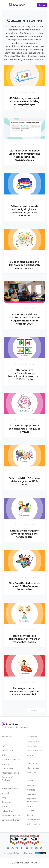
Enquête (6, 764)
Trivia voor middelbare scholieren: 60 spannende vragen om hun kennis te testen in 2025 (24, 319)
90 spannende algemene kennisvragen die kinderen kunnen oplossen (24, 265)
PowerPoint (32, 746)
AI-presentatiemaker (11, 759)
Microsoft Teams (35, 750)
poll (4, 746)
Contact (31, 790)
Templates (7, 802)
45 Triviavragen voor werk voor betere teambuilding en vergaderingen (24, 101)
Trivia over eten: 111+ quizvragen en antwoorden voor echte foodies (24, 639)
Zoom (30, 755)
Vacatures (32, 794)
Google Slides (33, 742)
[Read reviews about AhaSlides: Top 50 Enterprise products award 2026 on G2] (34, 840)
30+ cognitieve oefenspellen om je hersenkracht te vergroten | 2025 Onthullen (24, 375)
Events (5, 806)
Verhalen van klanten (11, 820)
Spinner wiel (7, 768)
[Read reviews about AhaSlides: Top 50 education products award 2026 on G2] (24, 840)
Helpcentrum (8, 811)
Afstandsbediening (10, 773)
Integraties (32, 737)
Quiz (4, 742)
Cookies (31, 810)
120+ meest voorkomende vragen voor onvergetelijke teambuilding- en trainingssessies (24, 155)
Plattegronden (34, 768)
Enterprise (32, 772)
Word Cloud (7, 750)
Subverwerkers (34, 824)
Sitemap (28, 853)
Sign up (42, 5)
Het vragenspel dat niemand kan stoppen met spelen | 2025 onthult (25, 691)
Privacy (30, 806)
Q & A (4, 755)
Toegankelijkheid (35, 819)
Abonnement (33, 763)
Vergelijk (6, 793)
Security (31, 815)
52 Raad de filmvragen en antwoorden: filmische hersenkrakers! (25, 534)
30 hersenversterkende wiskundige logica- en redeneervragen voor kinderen (24, 211)
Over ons (31, 785)
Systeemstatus (12, 853)
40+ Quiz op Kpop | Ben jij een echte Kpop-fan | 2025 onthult (24, 429)
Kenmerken (7, 737)
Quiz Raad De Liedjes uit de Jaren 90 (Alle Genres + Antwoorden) (24, 586)
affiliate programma (11, 815)
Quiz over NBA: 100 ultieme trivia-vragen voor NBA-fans (24, 481)
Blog (4, 798)
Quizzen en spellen (25, 92)
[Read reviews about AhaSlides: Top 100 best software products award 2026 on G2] (15, 840)
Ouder (36, 710)
